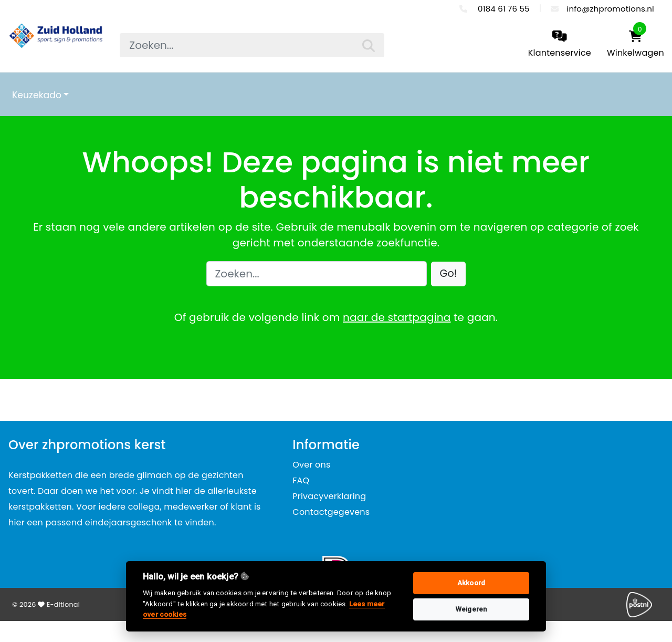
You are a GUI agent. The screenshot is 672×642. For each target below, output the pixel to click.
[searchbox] (252, 45)
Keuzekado (37, 95)
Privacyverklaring (329, 496)
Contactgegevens (331, 512)
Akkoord (471, 583)
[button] (449, 274)
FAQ (301, 480)
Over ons (311, 465)
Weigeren (471, 609)
